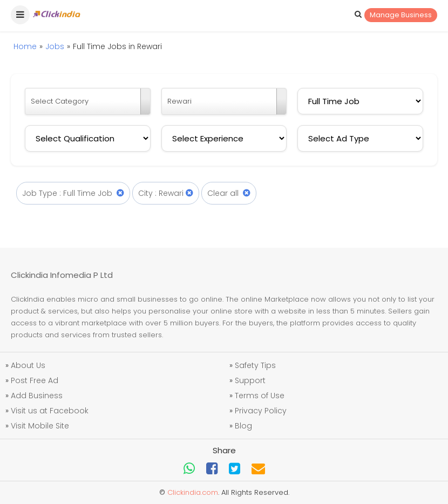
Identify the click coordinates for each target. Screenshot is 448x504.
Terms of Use (260, 396)
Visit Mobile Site (40, 426)
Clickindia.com (193, 492)
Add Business (37, 396)
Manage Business (401, 15)
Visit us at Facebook (50, 411)
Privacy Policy (261, 411)
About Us (28, 365)
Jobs (55, 46)
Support (250, 380)
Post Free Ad (35, 380)
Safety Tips (255, 365)
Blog (243, 426)
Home (25, 46)
